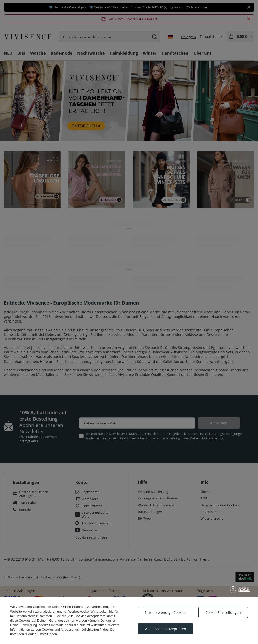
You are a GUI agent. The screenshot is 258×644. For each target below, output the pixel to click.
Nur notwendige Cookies (166, 612)
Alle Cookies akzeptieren (166, 629)
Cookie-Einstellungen (223, 612)
